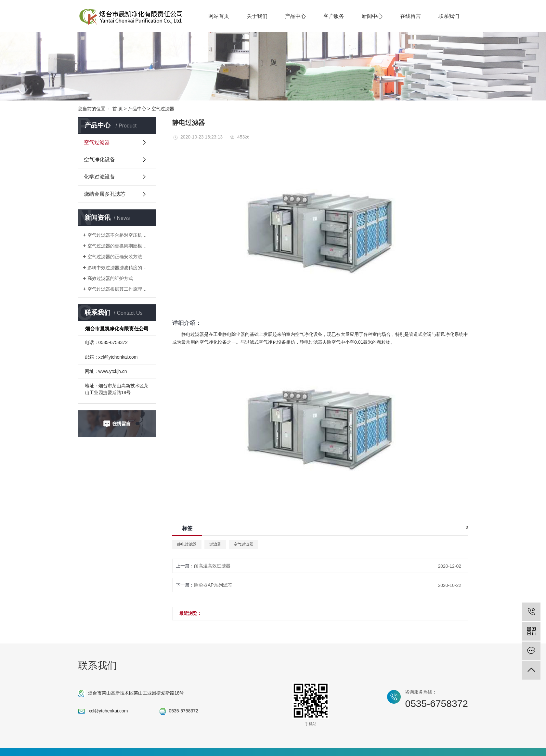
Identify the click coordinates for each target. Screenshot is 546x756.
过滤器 (215, 544)
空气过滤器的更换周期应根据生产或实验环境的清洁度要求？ (119, 246)
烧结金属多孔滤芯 (105, 194)
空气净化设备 (99, 159)
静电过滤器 (187, 544)
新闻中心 (372, 16)
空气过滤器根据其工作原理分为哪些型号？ (119, 289)
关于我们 (257, 16)
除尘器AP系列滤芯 (213, 585)
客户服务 (334, 16)
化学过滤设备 (99, 177)
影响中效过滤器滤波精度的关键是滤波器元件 (119, 268)
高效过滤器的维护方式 (110, 278)
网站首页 (219, 16)
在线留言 (410, 16)
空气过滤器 (163, 109)
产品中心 (295, 16)
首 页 (118, 109)
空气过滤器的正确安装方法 (115, 257)
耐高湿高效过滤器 (212, 566)
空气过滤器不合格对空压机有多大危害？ (119, 235)
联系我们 (449, 16)
